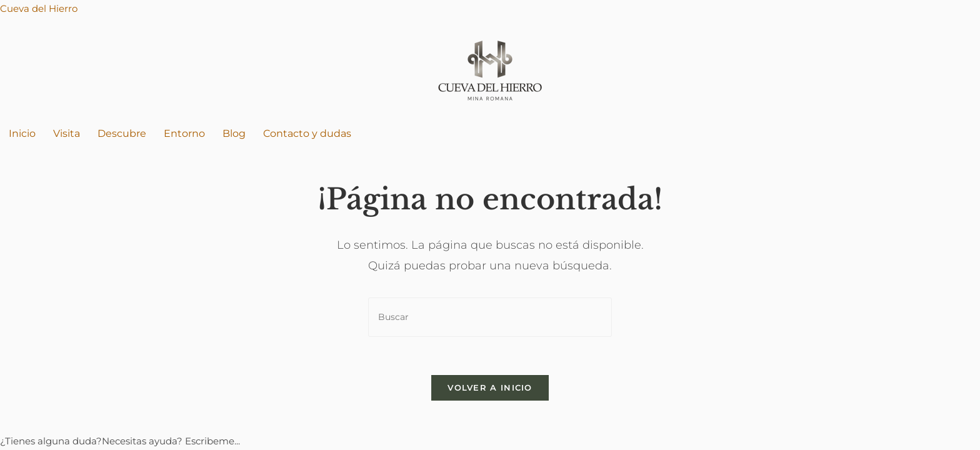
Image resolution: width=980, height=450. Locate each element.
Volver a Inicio (490, 387)
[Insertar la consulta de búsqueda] (490, 317)
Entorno (184, 133)
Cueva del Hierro (39, 8)
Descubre (122, 133)
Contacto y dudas (307, 133)
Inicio (22, 133)
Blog (234, 133)
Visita (67, 133)
